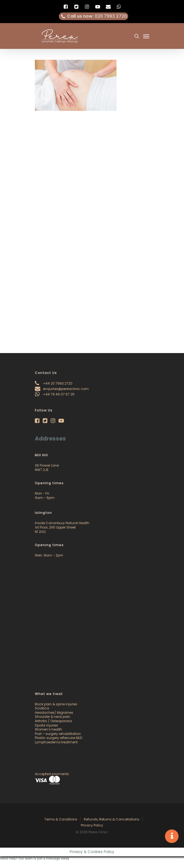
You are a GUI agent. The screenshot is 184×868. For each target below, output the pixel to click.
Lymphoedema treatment (56, 742)
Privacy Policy (92, 825)
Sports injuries (46, 725)
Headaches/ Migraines (54, 713)
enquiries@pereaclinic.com (62, 389)
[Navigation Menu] (146, 36)
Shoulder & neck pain (53, 717)
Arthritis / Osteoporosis (53, 721)
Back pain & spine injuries (56, 704)
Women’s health (48, 729)
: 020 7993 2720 (94, 16)
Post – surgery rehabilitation (58, 734)
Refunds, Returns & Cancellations (112, 819)
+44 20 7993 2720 (54, 383)
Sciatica (42, 708)
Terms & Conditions (61, 819)
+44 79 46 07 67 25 (55, 394)
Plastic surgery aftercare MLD (59, 738)
